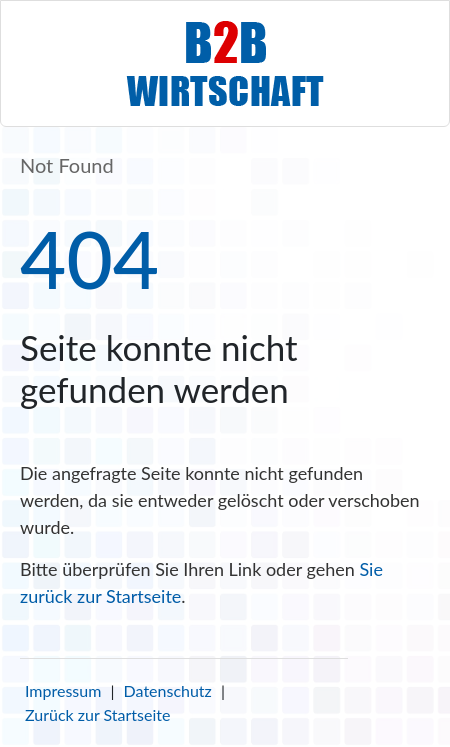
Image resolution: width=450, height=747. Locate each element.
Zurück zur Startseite (97, 714)
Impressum (63, 690)
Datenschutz (168, 690)
